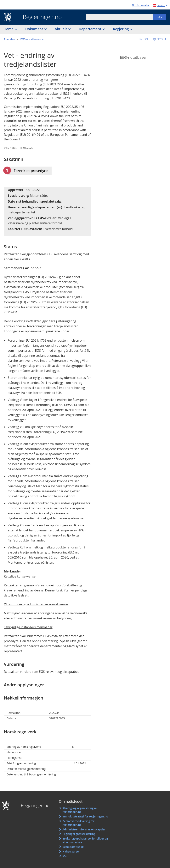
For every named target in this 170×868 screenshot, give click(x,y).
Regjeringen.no (39, 17)
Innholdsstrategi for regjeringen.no (85, 816)
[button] (32, 39)
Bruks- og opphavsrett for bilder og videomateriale (85, 840)
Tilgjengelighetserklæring (79, 834)
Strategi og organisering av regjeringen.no (80, 810)
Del (146, 39)
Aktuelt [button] (61, 29)
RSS (65, 856)
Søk (159, 17)
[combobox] (119, 17)
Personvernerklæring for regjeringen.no (78, 823)
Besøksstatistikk (73, 847)
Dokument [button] (35, 29)
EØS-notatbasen (134, 57)
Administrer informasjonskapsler (84, 829)
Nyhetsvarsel (71, 851)
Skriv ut (162, 39)
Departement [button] (91, 29)
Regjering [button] (121, 29)
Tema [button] (9, 29)
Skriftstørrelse (141, 5)
